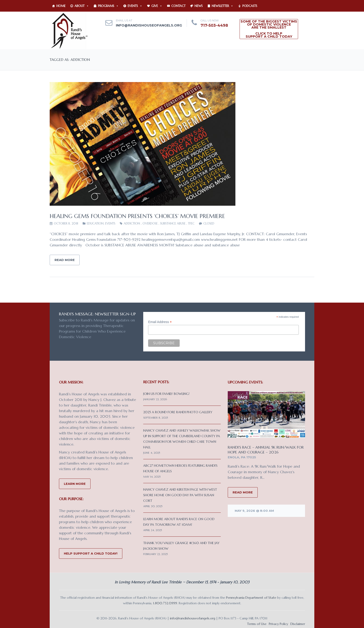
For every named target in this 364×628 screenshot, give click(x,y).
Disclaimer (298, 624)
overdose (150, 223)
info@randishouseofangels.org (149, 25)
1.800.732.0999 (165, 603)
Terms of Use (257, 624)
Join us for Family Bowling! (166, 394)
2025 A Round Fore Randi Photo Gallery (178, 412)
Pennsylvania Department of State (251, 598)
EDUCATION (95, 223)
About (82, 6)
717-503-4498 (214, 25)
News (199, 6)
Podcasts (250, 6)
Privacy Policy (278, 624)
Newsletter (223, 6)
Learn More (75, 484)
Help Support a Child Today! (91, 553)
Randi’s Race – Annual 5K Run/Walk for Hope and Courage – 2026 (266, 450)
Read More (65, 260)
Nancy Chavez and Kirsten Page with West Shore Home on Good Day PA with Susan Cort (180, 495)
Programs (108, 6)
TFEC (191, 223)
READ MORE (243, 492)
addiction (132, 223)
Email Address (160, 322)
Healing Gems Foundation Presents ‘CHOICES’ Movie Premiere (137, 216)
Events (135, 6)
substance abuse (173, 223)
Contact (178, 6)
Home (61, 6)
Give (157, 6)
